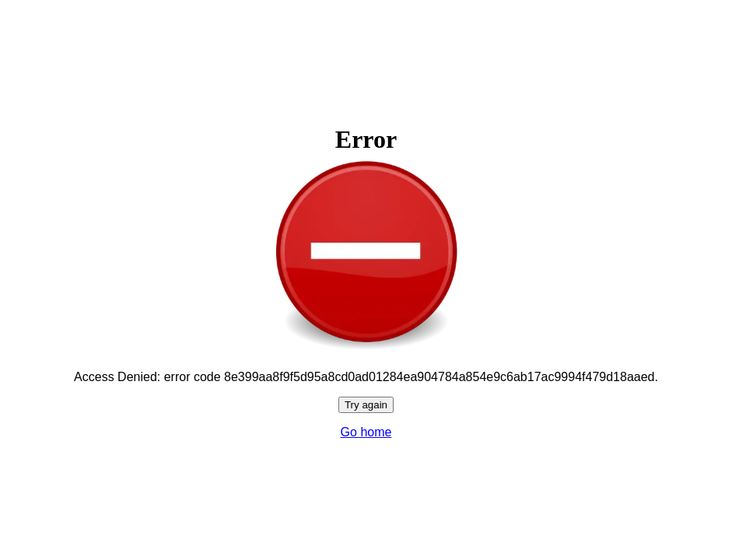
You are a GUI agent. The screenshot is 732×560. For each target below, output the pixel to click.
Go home (366, 432)
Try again (366, 405)
